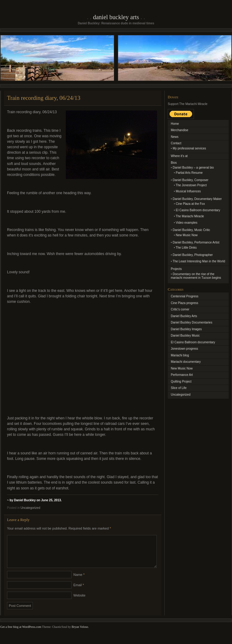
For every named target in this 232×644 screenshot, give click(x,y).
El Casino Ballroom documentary (198, 210)
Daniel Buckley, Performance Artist (196, 242)
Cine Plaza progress (185, 303)
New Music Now (187, 235)
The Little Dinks (186, 248)
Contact (176, 143)
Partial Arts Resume (189, 173)
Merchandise (179, 130)
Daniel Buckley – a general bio (193, 168)
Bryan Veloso (80, 634)
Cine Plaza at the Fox (190, 204)
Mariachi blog (180, 355)
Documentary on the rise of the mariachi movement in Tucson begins (196, 276)
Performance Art (182, 375)
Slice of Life (179, 388)
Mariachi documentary (186, 362)
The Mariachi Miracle (190, 216)
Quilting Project (181, 381)
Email (79, 592)
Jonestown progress (185, 349)
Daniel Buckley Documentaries (192, 322)
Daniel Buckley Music (185, 336)
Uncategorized (30, 508)
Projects (176, 269)
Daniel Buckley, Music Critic (191, 230)
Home (175, 124)
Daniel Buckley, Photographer (193, 255)
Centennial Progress (185, 296)
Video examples (186, 223)
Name (79, 582)
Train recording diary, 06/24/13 (44, 98)
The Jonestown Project (191, 185)
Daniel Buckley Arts (116, 17)
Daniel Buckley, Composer (190, 180)
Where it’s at (179, 156)
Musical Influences (188, 191)
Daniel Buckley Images (186, 329)
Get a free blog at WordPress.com (21, 634)
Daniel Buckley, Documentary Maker (197, 199)
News (175, 137)
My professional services (189, 148)
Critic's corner (180, 309)
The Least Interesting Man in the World (199, 261)
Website (79, 603)
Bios (174, 163)
